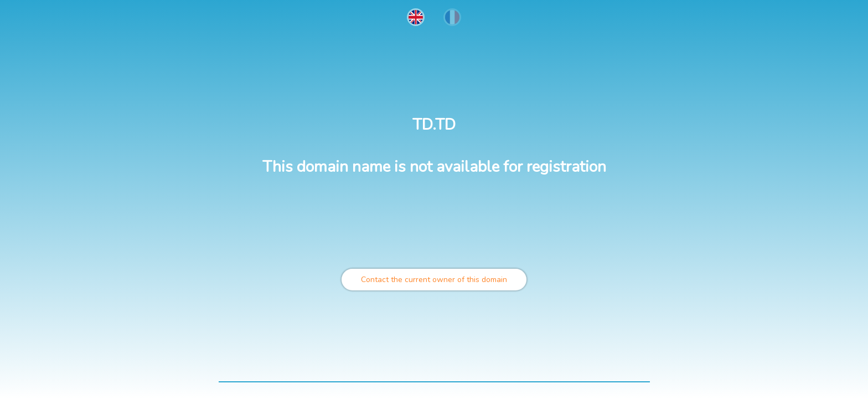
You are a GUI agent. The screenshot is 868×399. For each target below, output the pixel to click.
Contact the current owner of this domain (434, 280)
